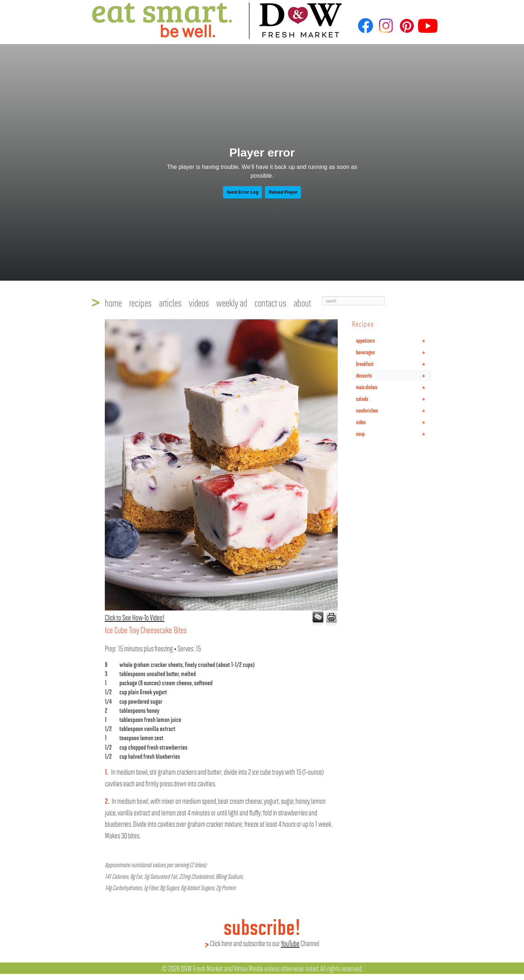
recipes (140, 303)
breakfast (394, 364)
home (113, 303)
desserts (394, 375)
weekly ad (232, 303)
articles (170, 303)
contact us (270, 303)
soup (394, 434)
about (302, 303)
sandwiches (394, 410)
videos (199, 303)
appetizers (394, 340)
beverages (394, 352)
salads (394, 399)
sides (394, 422)
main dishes (394, 387)
